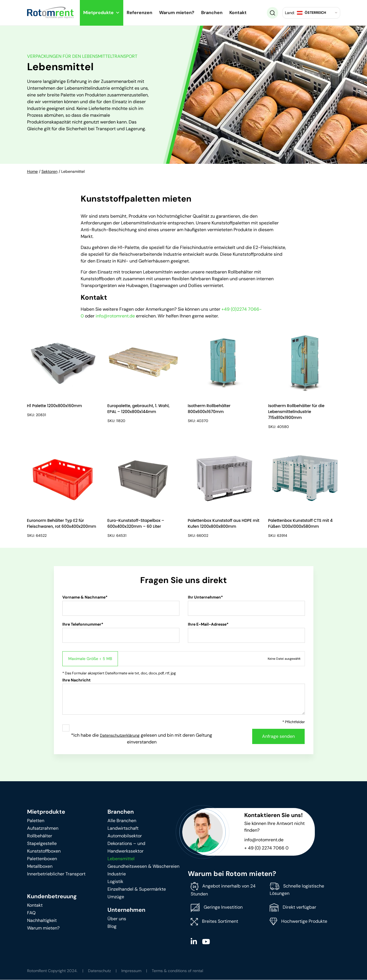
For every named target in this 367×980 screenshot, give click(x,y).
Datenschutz (99, 971)
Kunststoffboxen (44, 851)
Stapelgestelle (42, 844)
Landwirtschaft (123, 828)
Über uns (117, 919)
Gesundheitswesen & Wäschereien (143, 867)
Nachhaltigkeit (42, 921)
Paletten (36, 821)
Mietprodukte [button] (102, 13)
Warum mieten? (177, 13)
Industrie (117, 874)
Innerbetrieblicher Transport (56, 874)
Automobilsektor (125, 836)
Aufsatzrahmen (43, 828)
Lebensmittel (121, 859)
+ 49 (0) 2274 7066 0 (266, 848)
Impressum (131, 971)
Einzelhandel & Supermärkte (137, 889)
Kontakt (238, 13)
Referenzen (139, 13)
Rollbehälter (40, 836)
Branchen (212, 13)
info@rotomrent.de (115, 316)
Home (32, 171)
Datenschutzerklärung (120, 736)
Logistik (115, 882)
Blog (112, 927)
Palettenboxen (42, 859)
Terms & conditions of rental (177, 971)
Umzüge (116, 897)
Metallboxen (40, 867)
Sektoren (50, 171)
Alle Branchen (122, 821)
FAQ (31, 913)
